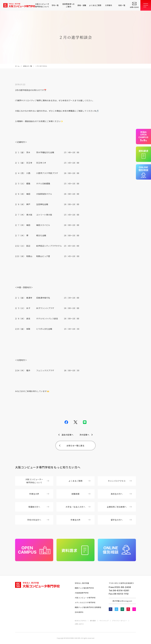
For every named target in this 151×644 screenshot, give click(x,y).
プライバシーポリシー (120, 621)
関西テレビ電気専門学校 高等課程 (88, 607)
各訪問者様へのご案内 (68, 5)
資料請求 (93, 621)
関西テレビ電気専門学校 (84, 588)
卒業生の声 (39, 494)
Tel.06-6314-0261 (119, 590)
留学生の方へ (121, 520)
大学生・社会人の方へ (78, 507)
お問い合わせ (79, 624)
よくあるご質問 (95, 5)
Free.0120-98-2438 (120, 587)
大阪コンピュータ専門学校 (85, 598)
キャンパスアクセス (120, 481)
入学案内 (108, 5)
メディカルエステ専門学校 (85, 602)
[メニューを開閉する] (146, 5)
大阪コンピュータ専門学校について (42, 5)
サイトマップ (104, 621)
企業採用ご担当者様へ (119, 507)
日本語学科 (79, 612)
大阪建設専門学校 (82, 593)
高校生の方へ (121, 494)
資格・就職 (82, 5)
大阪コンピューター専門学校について (37, 481)
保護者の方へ (39, 507)
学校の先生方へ (38, 520)
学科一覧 (55, 5)
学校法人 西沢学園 (82, 583)
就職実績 (81, 494)
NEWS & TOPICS (81, 621)
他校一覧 (122, 5)
